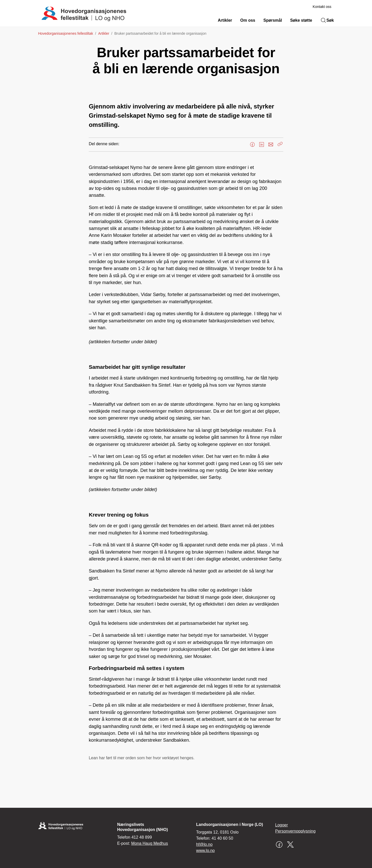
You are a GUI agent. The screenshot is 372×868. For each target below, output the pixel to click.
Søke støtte (301, 20)
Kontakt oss (322, 7)
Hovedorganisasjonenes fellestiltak (66, 33)
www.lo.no (205, 851)
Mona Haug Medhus (150, 843)
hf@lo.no (204, 844)
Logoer (281, 825)
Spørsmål (273, 20)
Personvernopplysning (295, 831)
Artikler (225, 20)
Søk (327, 20)
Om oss (248, 20)
